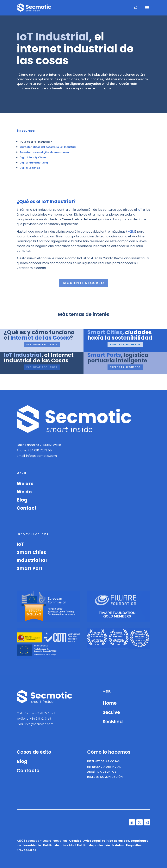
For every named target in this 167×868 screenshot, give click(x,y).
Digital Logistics (30, 168)
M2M (131, 232)
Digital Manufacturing (34, 163)
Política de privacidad (59, 845)
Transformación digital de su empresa (44, 152)
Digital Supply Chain (33, 157)
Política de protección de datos (100, 845)
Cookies (75, 841)
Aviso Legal (92, 841)
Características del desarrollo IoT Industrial (48, 147)
